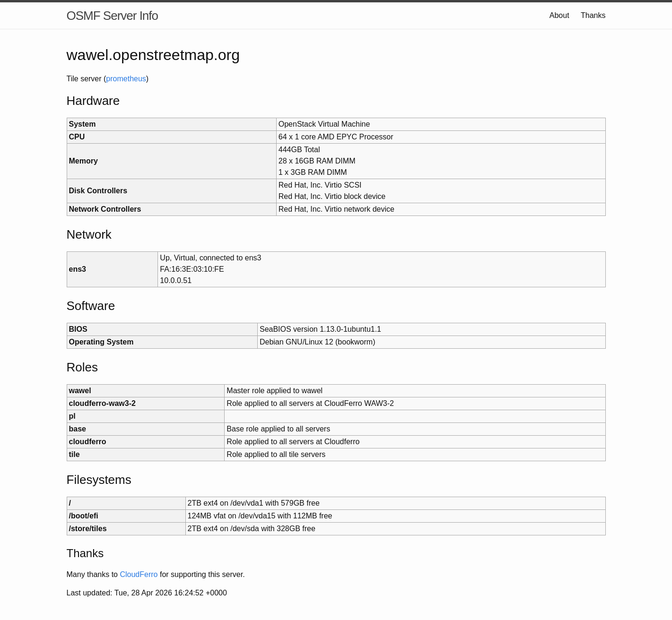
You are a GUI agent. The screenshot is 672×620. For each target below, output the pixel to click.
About (559, 15)
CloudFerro (139, 574)
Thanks (593, 15)
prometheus (126, 79)
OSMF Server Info (113, 16)
